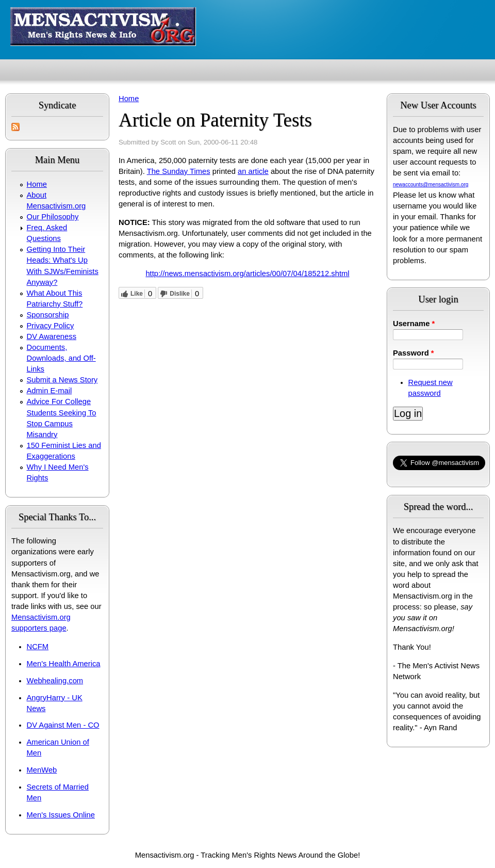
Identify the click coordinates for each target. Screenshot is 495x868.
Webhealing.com (55, 681)
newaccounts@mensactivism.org (431, 184)
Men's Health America (64, 664)
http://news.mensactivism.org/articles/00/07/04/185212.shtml (247, 274)
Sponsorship (48, 315)
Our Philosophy (53, 217)
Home (37, 184)
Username (414, 324)
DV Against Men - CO (63, 725)
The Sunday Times (179, 171)
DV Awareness (52, 336)
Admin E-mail (49, 391)
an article (253, 171)
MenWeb (42, 770)
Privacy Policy (51, 326)
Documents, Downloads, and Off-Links (61, 358)
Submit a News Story (62, 380)
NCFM (38, 647)
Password (414, 353)
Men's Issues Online (61, 815)
